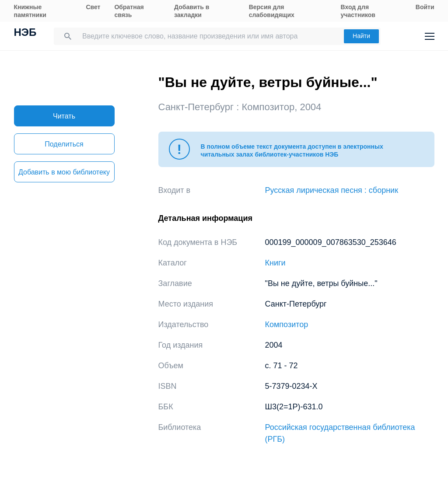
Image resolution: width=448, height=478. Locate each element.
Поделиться (64, 144)
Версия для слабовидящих (272, 11)
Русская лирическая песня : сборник (332, 190)
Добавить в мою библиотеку (64, 172)
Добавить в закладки (192, 11)
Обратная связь (129, 11)
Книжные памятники (30, 11)
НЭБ (25, 33)
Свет (93, 7)
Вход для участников (358, 11)
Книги (275, 263)
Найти (361, 36)
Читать (64, 116)
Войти (425, 7)
